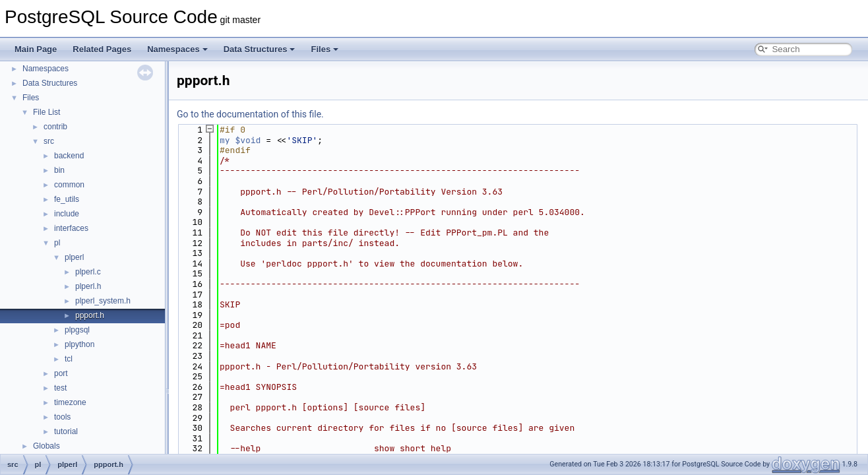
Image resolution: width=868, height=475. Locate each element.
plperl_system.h (103, 301)
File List (46, 112)
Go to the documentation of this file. (250, 114)
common (69, 185)
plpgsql (77, 330)
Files (325, 49)
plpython (79, 344)
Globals (46, 446)
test (60, 388)
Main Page (36, 49)
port (61, 373)
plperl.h (88, 286)
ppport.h (90, 315)
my (225, 140)
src (49, 141)
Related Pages (102, 49)
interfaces (71, 228)
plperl (74, 257)
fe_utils (67, 199)
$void (248, 140)
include (67, 214)
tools (62, 417)
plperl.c (88, 272)
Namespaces (177, 49)
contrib (55, 127)
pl (57, 243)
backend (69, 156)
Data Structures (260, 49)
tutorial (66, 431)
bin (59, 170)
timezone (70, 402)
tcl (69, 359)
